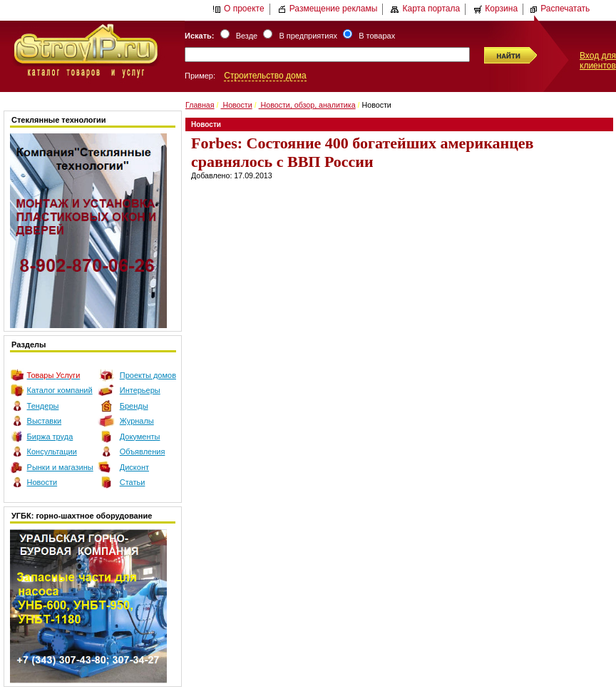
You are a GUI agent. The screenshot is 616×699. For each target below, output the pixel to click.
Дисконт (134, 467)
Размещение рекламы (328, 9)
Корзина (496, 9)
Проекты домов (148, 375)
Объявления (143, 451)
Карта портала (425, 9)
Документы (140, 437)
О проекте (238, 9)
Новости (42, 482)
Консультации (52, 451)
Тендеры (43, 406)
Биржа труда (50, 437)
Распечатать (559, 9)
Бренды (134, 406)
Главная (200, 105)
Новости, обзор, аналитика (307, 105)
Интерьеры (140, 390)
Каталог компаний (60, 390)
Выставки (45, 421)
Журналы (137, 421)
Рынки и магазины (60, 467)
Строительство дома (265, 76)
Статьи (133, 482)
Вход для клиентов (598, 61)
